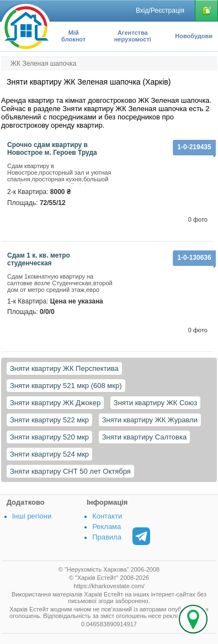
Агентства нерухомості (133, 36)
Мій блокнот (73, 36)
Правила (107, 537)
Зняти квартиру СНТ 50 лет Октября (70, 471)
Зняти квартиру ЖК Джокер (55, 403)
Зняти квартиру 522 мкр (49, 420)
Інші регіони (32, 516)
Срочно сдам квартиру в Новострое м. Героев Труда (52, 149)
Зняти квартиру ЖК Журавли (150, 420)
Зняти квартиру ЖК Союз (155, 403)
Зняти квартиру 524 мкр (49, 454)
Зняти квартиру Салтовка (144, 437)
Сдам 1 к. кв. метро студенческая (39, 259)
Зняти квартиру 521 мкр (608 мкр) (66, 386)
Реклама (107, 527)
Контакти (107, 516)
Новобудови (194, 36)
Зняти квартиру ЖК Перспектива (64, 368)
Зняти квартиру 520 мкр (49, 437)
